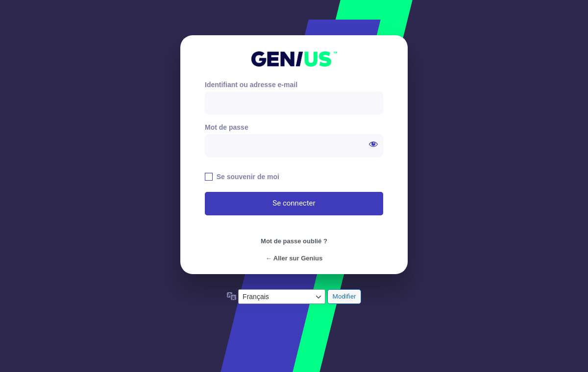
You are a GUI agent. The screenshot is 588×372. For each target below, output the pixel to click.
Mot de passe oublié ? (294, 241)
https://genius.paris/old (294, 59)
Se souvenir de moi (248, 177)
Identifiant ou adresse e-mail (251, 85)
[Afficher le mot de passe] (373, 144)
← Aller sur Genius (294, 258)
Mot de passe (227, 127)
